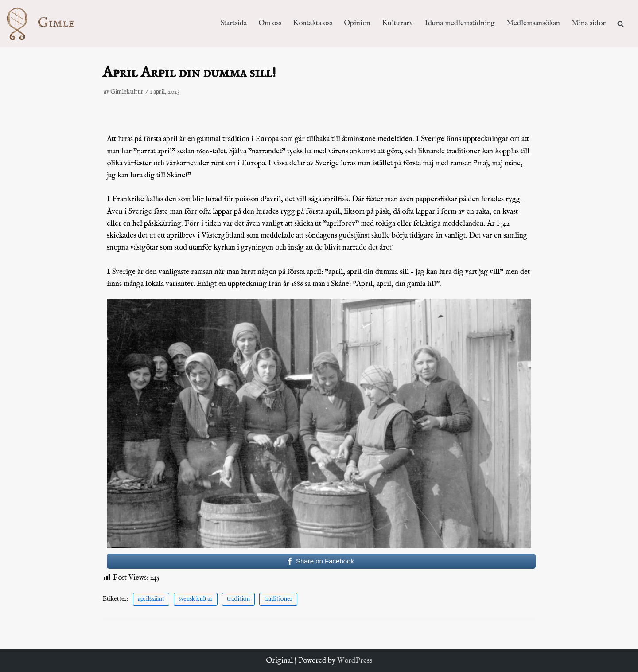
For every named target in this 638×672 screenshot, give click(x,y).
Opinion (357, 23)
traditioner (278, 599)
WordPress (355, 661)
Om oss (270, 23)
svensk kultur (196, 599)
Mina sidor (589, 23)
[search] (620, 23)
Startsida (234, 23)
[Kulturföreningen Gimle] (49, 23)
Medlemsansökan (533, 23)
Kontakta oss (313, 23)
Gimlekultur (127, 92)
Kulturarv (397, 23)
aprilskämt (151, 599)
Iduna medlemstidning (460, 23)
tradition (238, 599)
